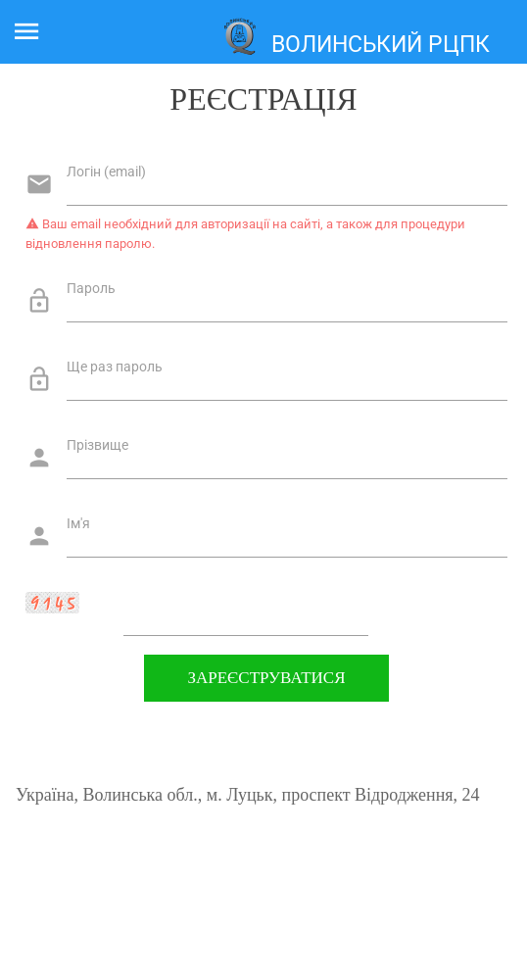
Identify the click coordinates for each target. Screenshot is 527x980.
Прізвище (97, 445)
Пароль (91, 288)
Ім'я (78, 523)
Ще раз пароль (115, 367)
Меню (37, 27)
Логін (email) (106, 171)
